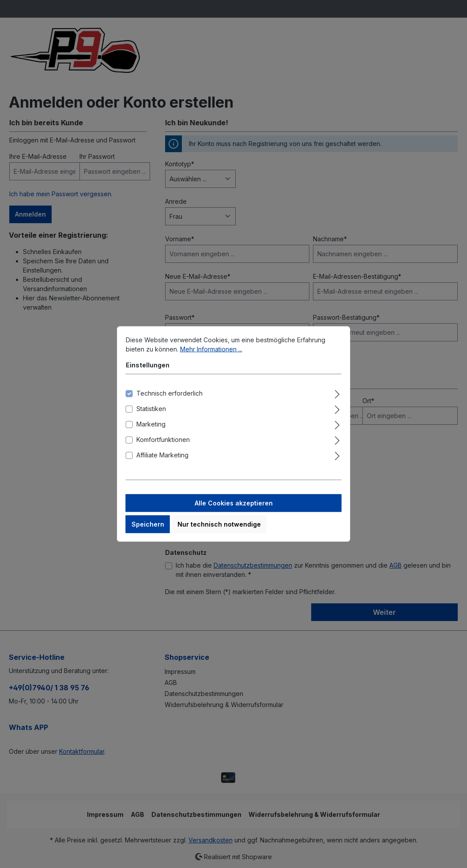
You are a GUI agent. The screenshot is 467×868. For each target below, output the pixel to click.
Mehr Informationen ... (211, 355)
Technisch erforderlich (169, 399)
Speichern (148, 530)
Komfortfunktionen (163, 445)
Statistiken (151, 414)
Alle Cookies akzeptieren (234, 509)
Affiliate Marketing (162, 461)
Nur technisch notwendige (219, 530)
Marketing (151, 430)
